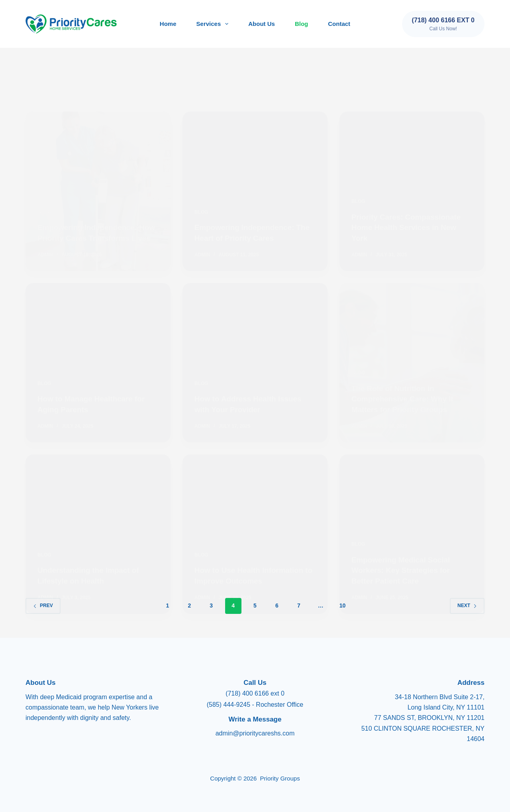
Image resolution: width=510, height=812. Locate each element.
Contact (339, 24)
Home (168, 24)
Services (214, 24)
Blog (301, 24)
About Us (262, 24)
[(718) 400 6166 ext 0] (443, 24)
